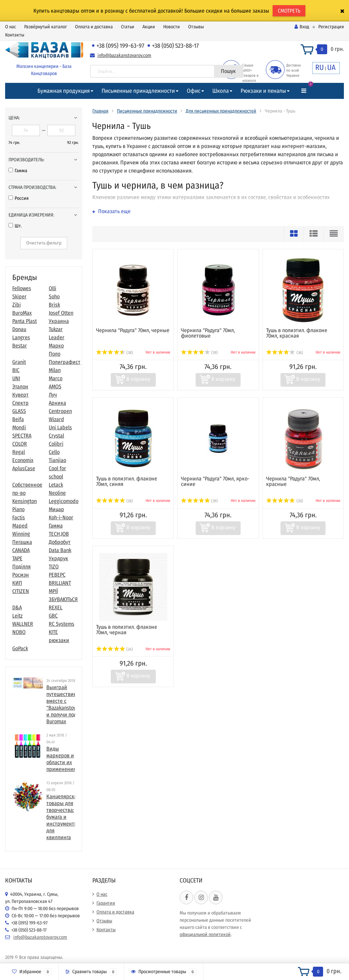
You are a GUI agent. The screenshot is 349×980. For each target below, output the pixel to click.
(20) (285, 501)
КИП (17, 583)
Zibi (17, 305)
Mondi (19, 427)
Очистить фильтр (44, 243)
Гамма (18, 171)
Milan (55, 370)
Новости (172, 27)
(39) (199, 353)
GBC (53, 616)
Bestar (20, 346)
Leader (57, 337)
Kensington (25, 501)
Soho (54, 296)
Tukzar (56, 329)
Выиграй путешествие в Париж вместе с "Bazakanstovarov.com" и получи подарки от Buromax (72, 704)
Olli (52, 288)
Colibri (56, 444)
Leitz (17, 616)
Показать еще (111, 211)
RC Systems (62, 624)
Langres (21, 337)
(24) (115, 649)
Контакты (15, 35)
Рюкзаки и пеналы (263, 91)
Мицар (56, 509)
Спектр (20, 403)
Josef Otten (61, 313)
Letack (56, 485)
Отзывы (196, 27)
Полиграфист (65, 362)
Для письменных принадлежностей (221, 111)
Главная (100, 111)
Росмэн (21, 575)
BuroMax (22, 313)
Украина (59, 321)
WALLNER (23, 624)
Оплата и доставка (94, 27)
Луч (53, 395)
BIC (16, 370)
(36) (285, 353)
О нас (11, 27)
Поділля (21, 567)
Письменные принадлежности (138, 91)
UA (331, 67)
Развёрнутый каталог (45, 27)
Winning (21, 534)
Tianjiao (57, 460)
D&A (17, 607)
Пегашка (22, 542)
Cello (54, 452)
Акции (149, 27)
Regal (19, 452)
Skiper (19, 296)
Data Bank (60, 550)
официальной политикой (205, 934)
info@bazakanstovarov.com (124, 55)
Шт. (15, 226)
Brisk (54, 305)
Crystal (56, 436)
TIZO (54, 567)
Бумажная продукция (64, 91)
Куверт (20, 395)
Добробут (60, 542)
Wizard (56, 419)
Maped (20, 526)
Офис (194, 91)
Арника (57, 403)
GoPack (20, 648)
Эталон (20, 387)
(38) (115, 353)
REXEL (56, 607)
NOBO (19, 632)
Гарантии (106, 903)
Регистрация (331, 27)
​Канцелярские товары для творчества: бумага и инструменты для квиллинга (63, 817)
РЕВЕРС (57, 575)
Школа (221, 91)
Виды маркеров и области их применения (61, 759)
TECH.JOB (59, 534)
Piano (18, 509)
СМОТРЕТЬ (289, 11)
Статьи (128, 27)
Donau (19, 329)
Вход (302, 27)
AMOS (55, 387)
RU (320, 67)
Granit (19, 362)
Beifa (18, 419)
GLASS (19, 411)
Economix (23, 460)
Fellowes (22, 288)
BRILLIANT (60, 583)
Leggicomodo (64, 501)
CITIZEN (21, 591)
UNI (16, 378)
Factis (19, 517)
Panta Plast (25, 321)
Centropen (60, 411)
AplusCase (24, 468)
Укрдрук (58, 558)
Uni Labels (60, 427)
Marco (56, 378)
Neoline (57, 493)
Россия (19, 198)
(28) (115, 501)
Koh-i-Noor (61, 517)
